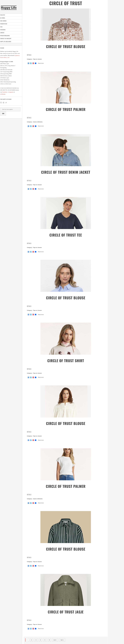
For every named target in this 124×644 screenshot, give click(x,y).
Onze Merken (5, 21)
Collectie (4, 15)
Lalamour (18, 56)
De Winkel (4, 18)
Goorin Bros (5, 58)
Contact (4, 33)
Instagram (4, 30)
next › (55, 640)
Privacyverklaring (6, 36)
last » (62, 640)
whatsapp (4, 94)
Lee (10, 58)
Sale (3, 27)
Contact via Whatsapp (7, 39)
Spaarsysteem (5, 24)
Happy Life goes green (7, 41)
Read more (41, 63)
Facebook (6, 92)
